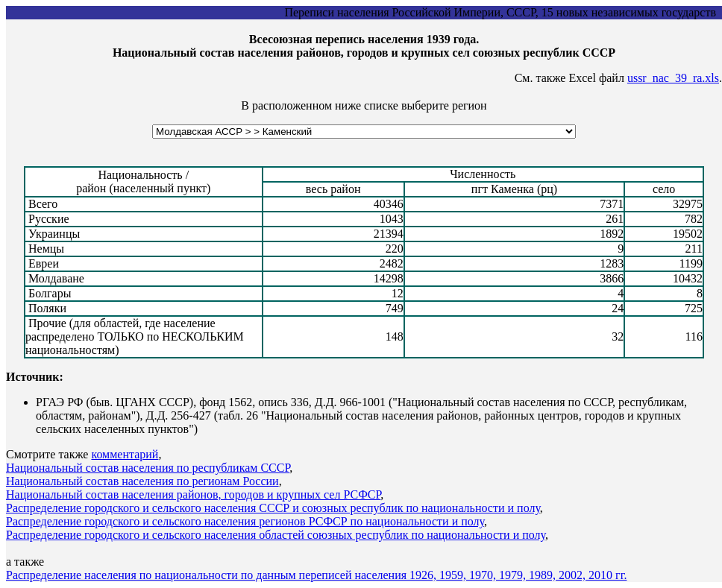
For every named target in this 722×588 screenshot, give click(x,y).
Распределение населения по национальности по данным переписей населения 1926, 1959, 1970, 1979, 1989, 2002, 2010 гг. (316, 575)
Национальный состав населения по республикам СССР (148, 468)
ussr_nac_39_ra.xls (673, 78)
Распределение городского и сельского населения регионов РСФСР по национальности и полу (245, 521)
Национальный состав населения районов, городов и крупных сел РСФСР (193, 494)
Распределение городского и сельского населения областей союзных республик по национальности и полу (276, 535)
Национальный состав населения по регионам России (142, 481)
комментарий (125, 454)
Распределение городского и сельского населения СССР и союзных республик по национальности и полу (273, 508)
